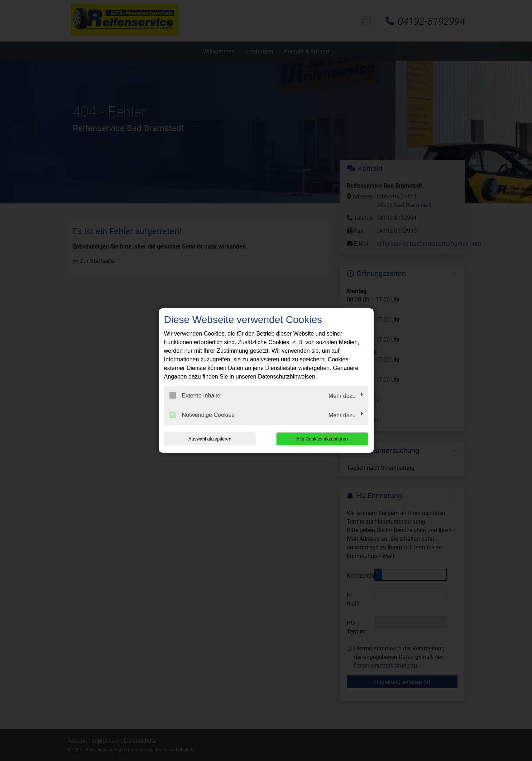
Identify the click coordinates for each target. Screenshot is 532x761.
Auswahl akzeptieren (210, 439)
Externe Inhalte (195, 395)
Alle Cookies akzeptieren (322, 439)
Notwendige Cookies (202, 415)
